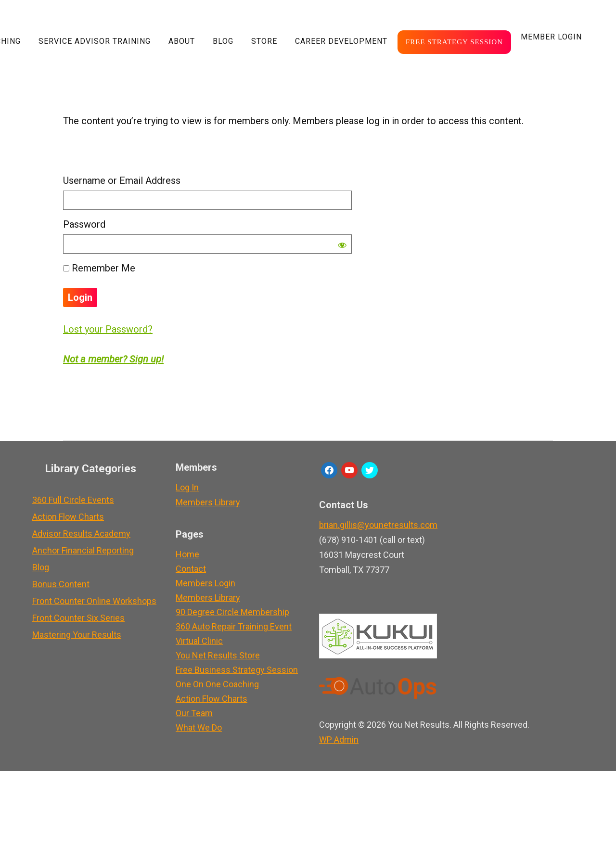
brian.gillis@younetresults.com (378, 525)
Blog (223, 41)
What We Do (199, 727)
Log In (187, 487)
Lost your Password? (108, 329)
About (182, 41)
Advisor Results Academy (81, 534)
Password (84, 224)
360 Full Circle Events (73, 500)
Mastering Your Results (77, 635)
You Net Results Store (218, 655)
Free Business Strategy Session (237, 670)
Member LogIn (551, 37)
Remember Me (99, 268)
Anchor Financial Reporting (83, 550)
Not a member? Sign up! (113, 359)
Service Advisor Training (95, 41)
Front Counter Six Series (78, 618)
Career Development (341, 41)
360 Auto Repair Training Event (234, 626)
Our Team (194, 713)
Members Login (205, 583)
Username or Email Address (122, 180)
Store (264, 41)
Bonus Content (61, 584)
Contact (191, 569)
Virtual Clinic (199, 641)
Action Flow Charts (68, 517)
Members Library (208, 502)
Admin (339, 740)
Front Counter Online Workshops (94, 601)
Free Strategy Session (454, 42)
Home (187, 554)
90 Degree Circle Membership (232, 612)
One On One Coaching (217, 684)
